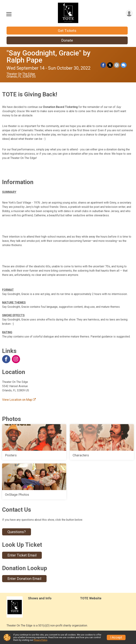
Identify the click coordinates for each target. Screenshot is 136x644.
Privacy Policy (40, 640)
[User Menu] (129, 13)
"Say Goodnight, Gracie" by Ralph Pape (49, 57)
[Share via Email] (117, 65)
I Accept (116, 637)
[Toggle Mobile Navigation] (9, 14)
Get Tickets (67, 31)
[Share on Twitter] (110, 65)
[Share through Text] (124, 65)
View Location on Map (19, 400)
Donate (67, 40)
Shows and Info (40, 598)
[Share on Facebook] (103, 65)
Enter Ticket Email (22, 555)
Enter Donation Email (24, 579)
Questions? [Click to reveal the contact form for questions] (17, 532)
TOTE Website (91, 598)
